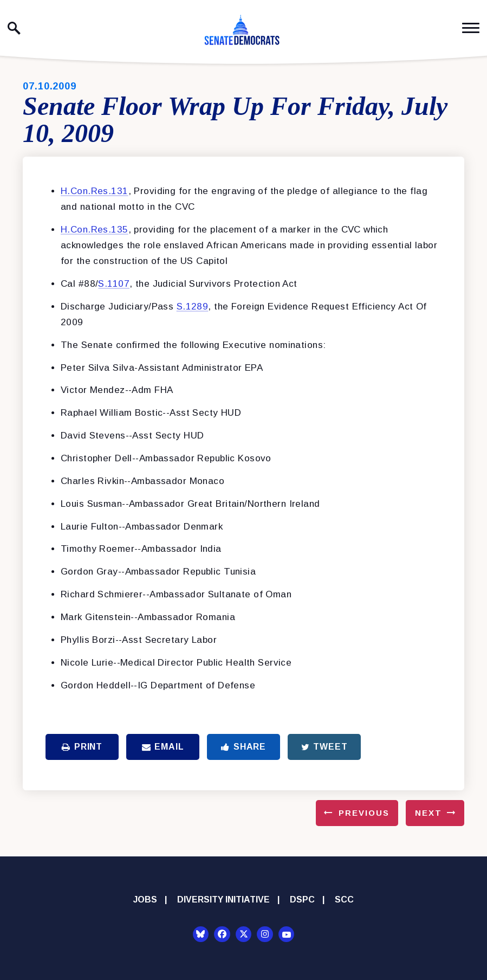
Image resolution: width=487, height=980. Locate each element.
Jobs (145, 900)
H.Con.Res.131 (95, 191)
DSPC (302, 900)
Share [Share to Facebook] (243, 747)
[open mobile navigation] (471, 28)
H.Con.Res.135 (95, 230)
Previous (364, 813)
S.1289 (193, 307)
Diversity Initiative (223, 900)
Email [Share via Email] (163, 747)
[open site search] (14, 28)
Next (428, 813)
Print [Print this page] (82, 747)
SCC (344, 900)
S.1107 (114, 284)
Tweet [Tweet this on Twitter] (324, 747)
